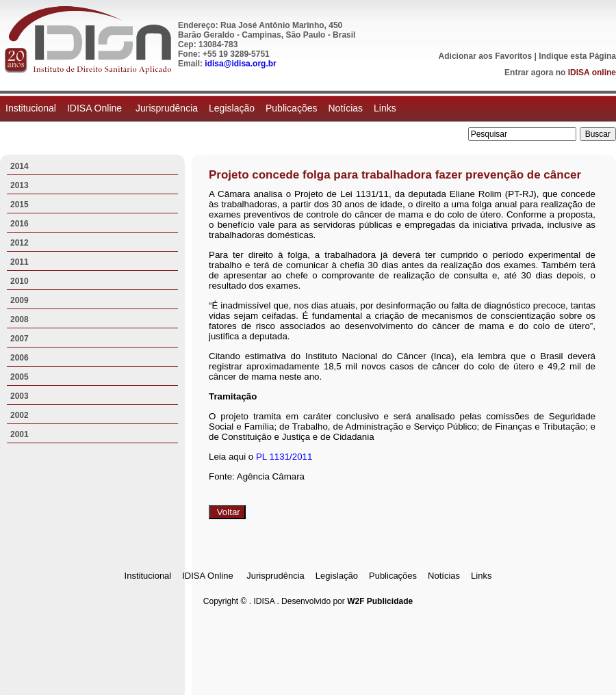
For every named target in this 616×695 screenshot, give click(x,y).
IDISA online (592, 73)
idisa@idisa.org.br (240, 64)
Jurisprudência (167, 108)
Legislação (232, 108)
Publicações (292, 108)
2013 (20, 185)
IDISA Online (96, 108)
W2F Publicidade (380, 601)
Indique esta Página (577, 56)
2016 (20, 224)
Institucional (31, 108)
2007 (20, 339)
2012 (20, 243)
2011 (20, 262)
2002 (20, 415)
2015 (20, 205)
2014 (20, 166)
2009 (20, 300)
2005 (20, 377)
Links (385, 108)
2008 (20, 319)
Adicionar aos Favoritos (486, 56)
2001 (20, 434)
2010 (20, 281)
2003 (20, 396)
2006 (20, 358)
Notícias (345, 108)
